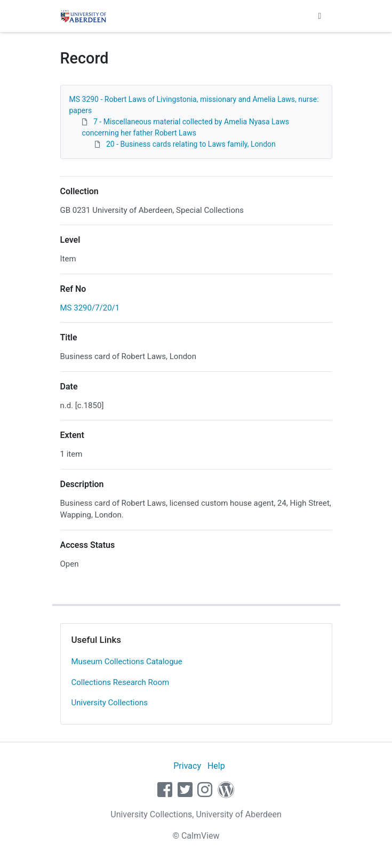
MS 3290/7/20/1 (90, 308)
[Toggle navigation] (320, 16)
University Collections (110, 703)
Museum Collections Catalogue (127, 662)
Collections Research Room (121, 682)
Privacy (187, 766)
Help (216, 766)
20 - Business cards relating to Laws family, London (191, 144)
